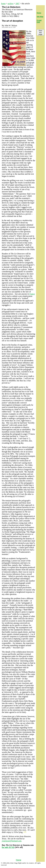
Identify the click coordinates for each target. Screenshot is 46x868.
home (3, 4)
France (32, 294)
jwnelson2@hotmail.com (12, 841)
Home (19, 860)
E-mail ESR (39, 21)
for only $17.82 (8, 847)
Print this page (40, 32)
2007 (18, 4)
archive (11, 4)
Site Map (40, 17)
